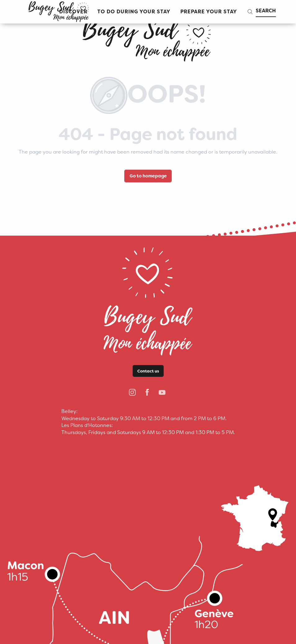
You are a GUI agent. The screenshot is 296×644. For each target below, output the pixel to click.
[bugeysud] (148, 37)
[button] (134, 12)
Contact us (148, 371)
